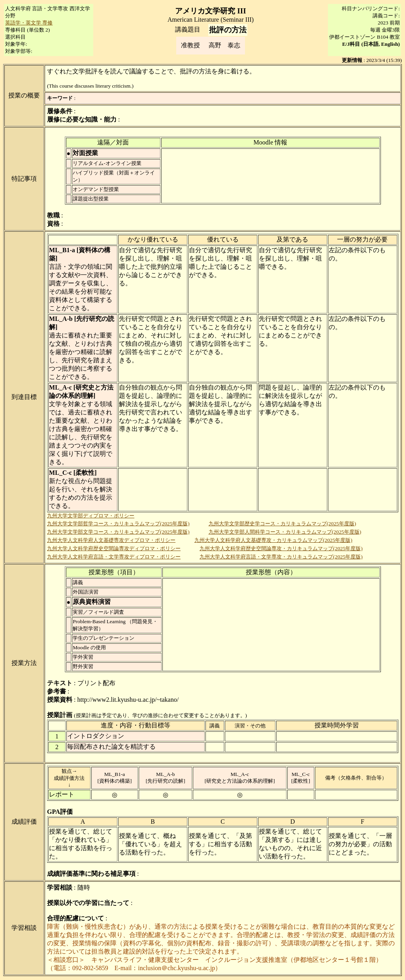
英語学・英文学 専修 (29, 23)
